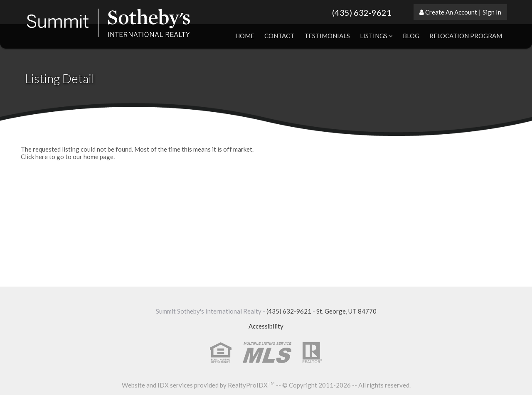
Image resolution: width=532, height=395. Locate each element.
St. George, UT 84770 (346, 311)
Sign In (492, 12)
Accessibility (266, 326)
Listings (376, 36)
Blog (411, 36)
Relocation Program (466, 36)
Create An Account (451, 12)
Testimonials (327, 36)
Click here (34, 157)
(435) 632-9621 (362, 12)
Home (245, 36)
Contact (279, 36)
